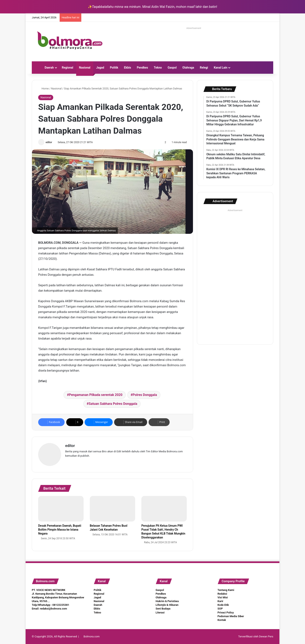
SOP (220, 609)
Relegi (204, 68)
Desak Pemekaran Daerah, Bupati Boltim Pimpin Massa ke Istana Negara (60, 530)
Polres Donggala (145, 395)
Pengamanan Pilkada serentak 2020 (96, 395)
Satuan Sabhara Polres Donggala (113, 404)
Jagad (100, 68)
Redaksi (222, 594)
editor (49, 142)
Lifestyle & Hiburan (167, 605)
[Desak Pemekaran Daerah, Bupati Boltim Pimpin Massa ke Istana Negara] (61, 509)
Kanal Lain (221, 68)
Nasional (85, 68)
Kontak (222, 620)
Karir (220, 601)
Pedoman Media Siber (231, 616)
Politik (114, 68)
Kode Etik (223, 605)
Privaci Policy (226, 613)
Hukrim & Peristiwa (167, 601)
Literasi (160, 613)
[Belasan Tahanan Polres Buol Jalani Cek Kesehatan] (112, 509)
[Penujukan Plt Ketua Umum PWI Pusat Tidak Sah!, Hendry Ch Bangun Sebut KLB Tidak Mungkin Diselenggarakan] (164, 509)
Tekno (158, 68)
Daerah (49, 68)
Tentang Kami (226, 590)
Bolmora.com (92, 636)
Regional (68, 68)
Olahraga (188, 68)
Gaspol (172, 68)
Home (43, 89)
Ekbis (128, 68)
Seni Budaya (163, 609)
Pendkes (142, 68)
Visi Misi (223, 597)
